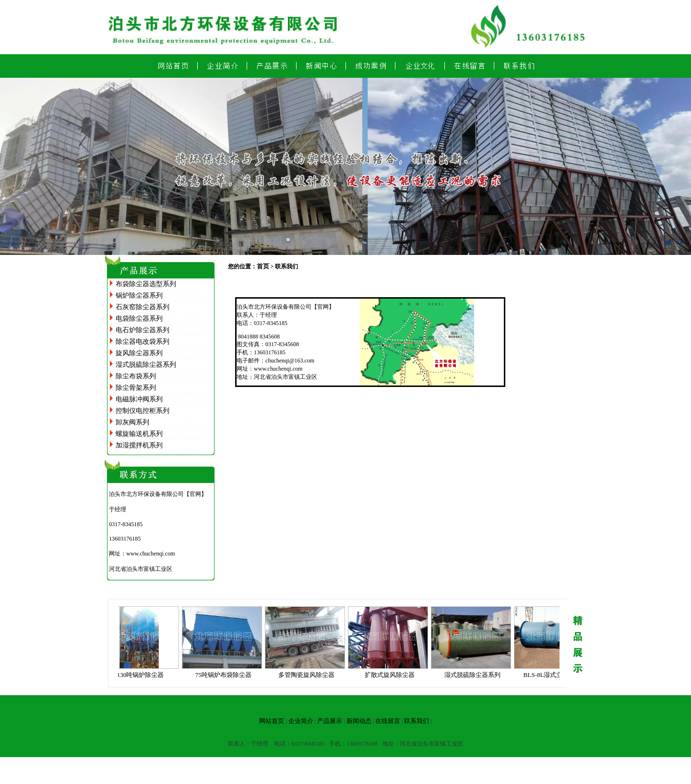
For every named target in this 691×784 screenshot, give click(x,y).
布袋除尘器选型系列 (146, 284)
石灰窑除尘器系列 (143, 307)
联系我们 (417, 721)
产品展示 (330, 721)
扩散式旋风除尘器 (392, 675)
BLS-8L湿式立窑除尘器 (558, 675)
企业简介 (301, 721)
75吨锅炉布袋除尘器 (226, 675)
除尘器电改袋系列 (143, 342)
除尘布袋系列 (136, 376)
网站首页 (272, 721)
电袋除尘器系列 (139, 319)
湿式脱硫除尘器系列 (146, 365)
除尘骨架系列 (136, 388)
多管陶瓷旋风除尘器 (309, 675)
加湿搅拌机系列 (139, 445)
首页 (263, 266)
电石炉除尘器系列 (143, 330)
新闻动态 (359, 721)
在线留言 (388, 721)
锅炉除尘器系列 (139, 296)
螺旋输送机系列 (139, 434)
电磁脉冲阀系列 (139, 399)
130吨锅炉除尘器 (143, 675)
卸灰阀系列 (132, 422)
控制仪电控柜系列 (143, 411)
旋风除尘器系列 (139, 353)
